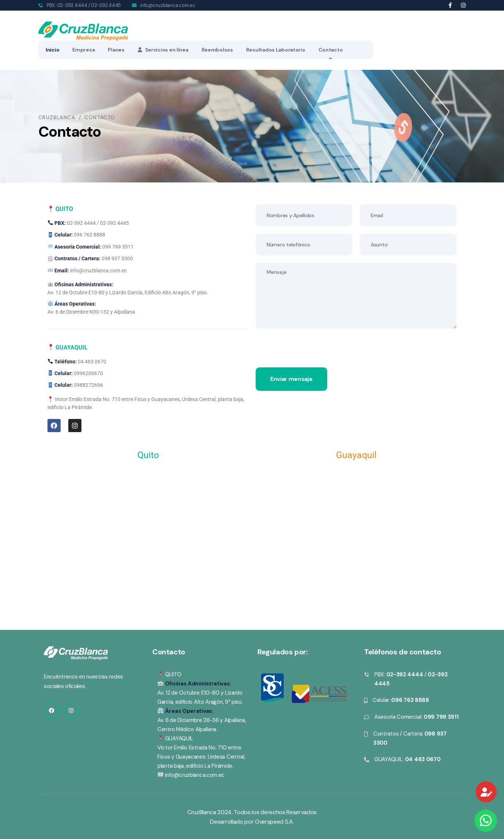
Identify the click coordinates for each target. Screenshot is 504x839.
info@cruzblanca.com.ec (168, 5)
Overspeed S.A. (274, 822)
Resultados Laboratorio (276, 50)
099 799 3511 (118, 247)
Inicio (52, 50)
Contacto (331, 50)
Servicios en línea (163, 50)
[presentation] (311, 353)
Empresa (83, 50)
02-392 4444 (72, 5)
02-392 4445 (106, 5)
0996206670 (88, 373)
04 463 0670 (92, 362)
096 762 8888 (89, 235)
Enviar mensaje (291, 379)
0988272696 (88, 385)
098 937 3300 (117, 258)
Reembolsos (217, 50)
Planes (116, 50)
